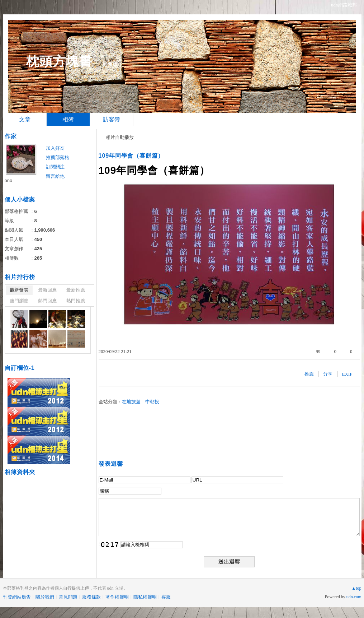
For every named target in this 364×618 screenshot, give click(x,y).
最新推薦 (76, 290)
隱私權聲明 (145, 597)
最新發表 (19, 290)
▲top (356, 588)
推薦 (309, 374)
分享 (328, 374)
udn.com (354, 597)
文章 (25, 119)
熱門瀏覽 (19, 301)
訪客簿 (112, 119)
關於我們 (45, 597)
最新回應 (47, 290)
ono (9, 180)
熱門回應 (47, 301)
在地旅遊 (131, 402)
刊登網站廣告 (17, 597)
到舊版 (110, 64)
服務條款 (91, 597)
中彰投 (152, 402)
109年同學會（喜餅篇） (131, 156)
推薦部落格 (58, 157)
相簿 (68, 119)
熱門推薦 (76, 301)
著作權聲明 (117, 597)
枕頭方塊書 (59, 61)
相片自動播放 (120, 137)
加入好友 (55, 148)
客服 (166, 597)
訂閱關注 (55, 167)
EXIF (347, 374)
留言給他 (55, 176)
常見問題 (68, 597)
